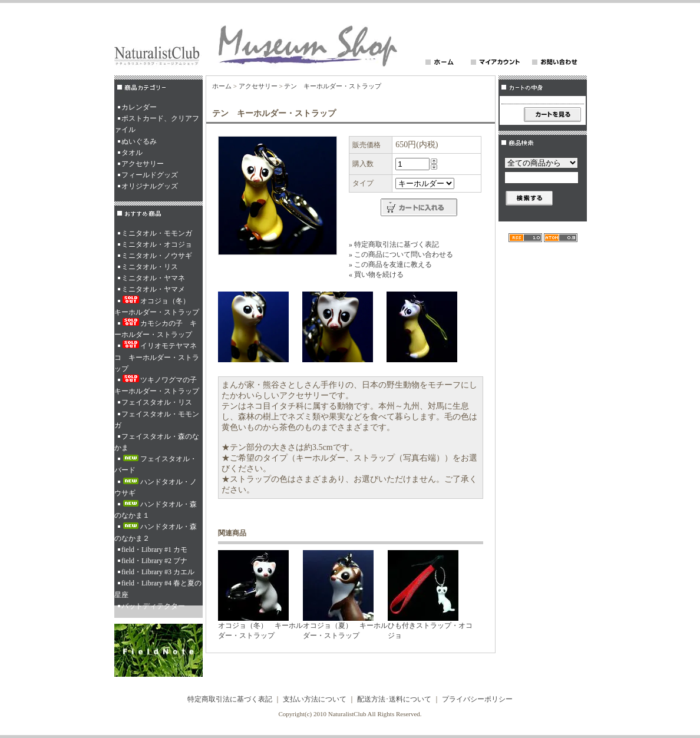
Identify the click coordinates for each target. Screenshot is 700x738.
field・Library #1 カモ (154, 550)
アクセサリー (143, 164)
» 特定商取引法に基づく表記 (394, 244)
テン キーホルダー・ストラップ (333, 86)
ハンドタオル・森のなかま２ (156, 532)
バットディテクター (153, 606)
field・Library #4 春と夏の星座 (158, 589)
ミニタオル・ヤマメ (153, 289)
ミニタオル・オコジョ (157, 244)
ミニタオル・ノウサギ (157, 256)
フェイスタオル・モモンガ (157, 420)
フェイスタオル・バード (156, 464)
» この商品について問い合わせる (401, 254)
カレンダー (139, 107)
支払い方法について (315, 699)
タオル (132, 153)
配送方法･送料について (394, 699)
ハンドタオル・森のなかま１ (156, 510)
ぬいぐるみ (139, 141)
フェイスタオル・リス (157, 402)
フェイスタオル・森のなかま (157, 442)
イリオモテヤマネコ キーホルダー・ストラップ (157, 356)
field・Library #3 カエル (158, 572)
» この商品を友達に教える (390, 264)
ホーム (222, 86)
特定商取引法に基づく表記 (230, 699)
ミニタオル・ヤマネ (153, 278)
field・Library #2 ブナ (154, 561)
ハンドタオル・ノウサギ (156, 487)
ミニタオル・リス (150, 267)
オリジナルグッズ (150, 186)
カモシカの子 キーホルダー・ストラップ (156, 328)
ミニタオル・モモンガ (157, 233)
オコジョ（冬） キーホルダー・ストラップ (157, 306)
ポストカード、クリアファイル (157, 124)
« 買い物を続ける (376, 274)
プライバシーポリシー (477, 699)
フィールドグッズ (150, 175)
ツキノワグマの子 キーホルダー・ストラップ (159, 385)
